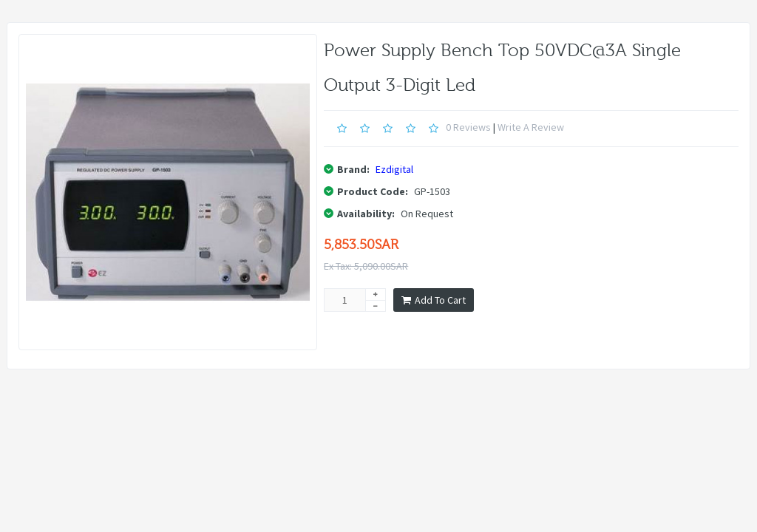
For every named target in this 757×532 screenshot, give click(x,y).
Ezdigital (394, 169)
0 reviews (468, 127)
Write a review (531, 127)
